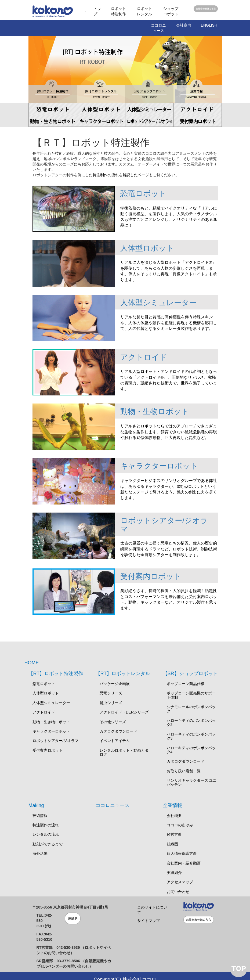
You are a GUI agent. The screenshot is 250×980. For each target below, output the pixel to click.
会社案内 (184, 25)
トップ (97, 11)
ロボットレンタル (144, 11)
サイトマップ (148, 913)
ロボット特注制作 (118, 11)
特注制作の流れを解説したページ (121, 175)
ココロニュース (158, 28)
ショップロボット (171, 11)
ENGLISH (209, 25)
